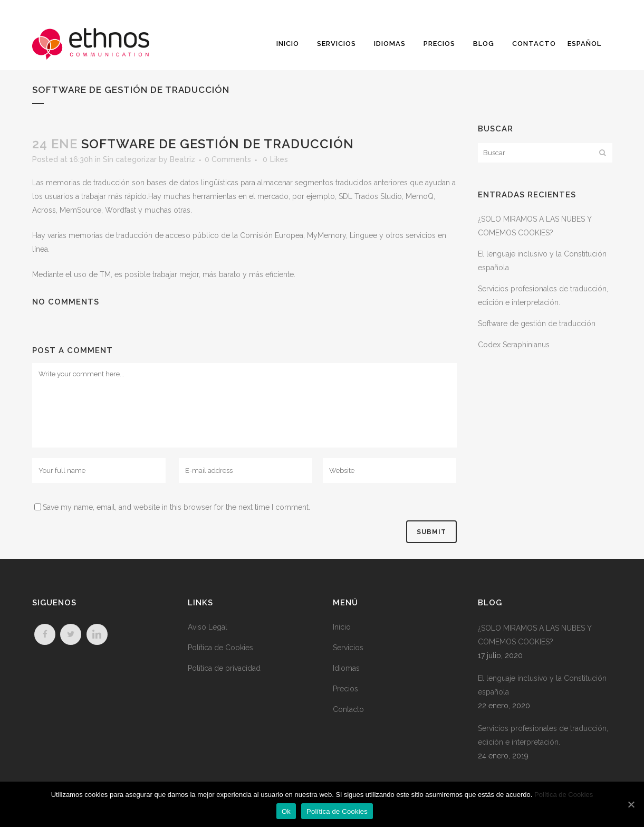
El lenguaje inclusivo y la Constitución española (542, 685)
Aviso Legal (208, 627)
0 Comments (228, 159)
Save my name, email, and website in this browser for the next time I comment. (176, 507)
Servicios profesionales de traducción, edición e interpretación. (543, 735)
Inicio (342, 627)
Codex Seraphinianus (514, 345)
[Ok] (631, 804)
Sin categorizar (130, 159)
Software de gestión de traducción (537, 324)
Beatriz (182, 159)
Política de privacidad (224, 668)
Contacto (348, 709)
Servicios (348, 648)
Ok (286, 811)
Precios (345, 689)
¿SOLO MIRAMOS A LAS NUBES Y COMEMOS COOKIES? (535, 635)
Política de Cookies (220, 648)
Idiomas (346, 668)
